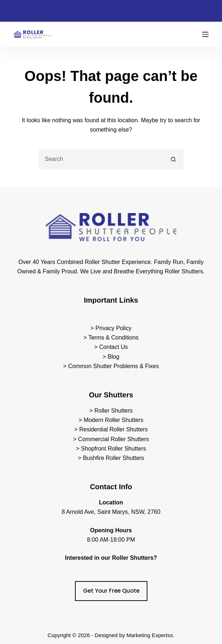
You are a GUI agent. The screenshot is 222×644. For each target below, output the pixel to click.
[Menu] (205, 34)
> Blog (111, 357)
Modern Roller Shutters (114, 420)
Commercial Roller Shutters (114, 439)
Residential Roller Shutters (114, 429)
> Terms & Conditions (111, 338)
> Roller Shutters (111, 411)
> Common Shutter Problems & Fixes (111, 366)
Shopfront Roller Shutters (114, 449)
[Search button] (174, 159)
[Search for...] (101, 159)
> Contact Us (111, 347)
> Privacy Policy (111, 328)
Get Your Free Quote (111, 591)
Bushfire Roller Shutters (114, 458)
